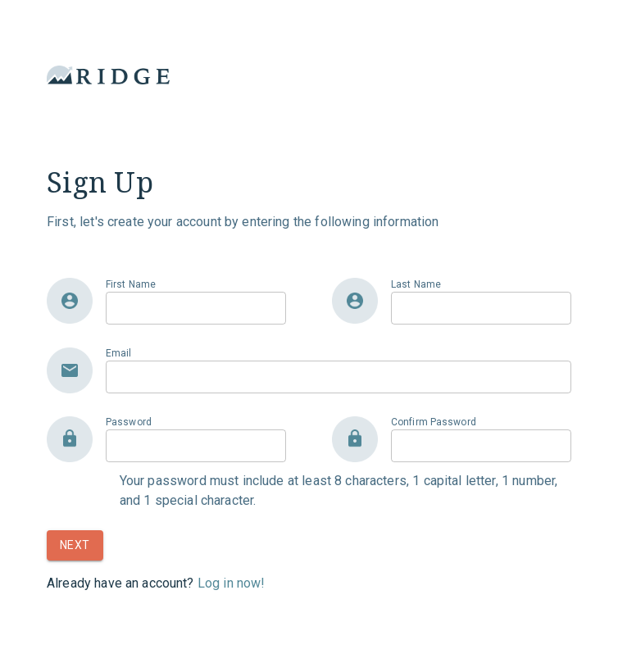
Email (119, 353)
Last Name (416, 284)
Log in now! (232, 583)
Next (75, 545)
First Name (131, 284)
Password (129, 422)
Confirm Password (434, 422)
